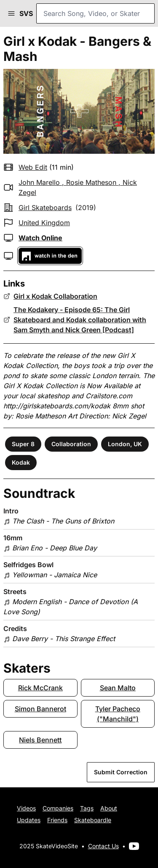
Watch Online (40, 238)
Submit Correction (121, 772)
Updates (29, 820)
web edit (33, 167)
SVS (26, 13)
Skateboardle (93, 820)
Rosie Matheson (91, 182)
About (109, 808)
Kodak (21, 462)
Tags (87, 808)
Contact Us (103, 846)
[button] (11, 13)
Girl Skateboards (45, 208)
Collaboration (71, 444)
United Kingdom (44, 223)
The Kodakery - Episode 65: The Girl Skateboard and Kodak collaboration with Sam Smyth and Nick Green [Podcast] (80, 320)
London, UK (125, 444)
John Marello (39, 182)
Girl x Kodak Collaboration (55, 296)
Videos (26, 808)
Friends (57, 820)
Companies (58, 808)
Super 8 (23, 444)
